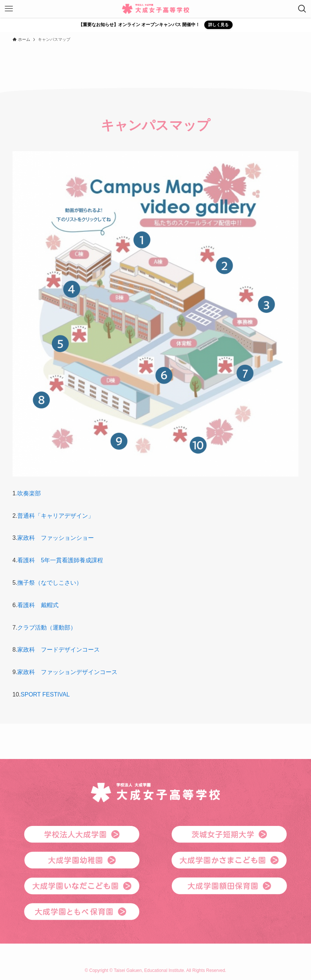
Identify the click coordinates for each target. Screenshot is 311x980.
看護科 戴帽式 (38, 605)
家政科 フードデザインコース (59, 650)
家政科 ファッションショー (56, 538)
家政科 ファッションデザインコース (67, 672)
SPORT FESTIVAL (45, 694)
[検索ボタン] (302, 9)
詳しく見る (218, 25)
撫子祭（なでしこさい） (50, 583)
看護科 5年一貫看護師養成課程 (60, 560)
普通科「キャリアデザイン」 (56, 516)
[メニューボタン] (9, 9)
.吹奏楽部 (28, 493)
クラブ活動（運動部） (47, 628)
